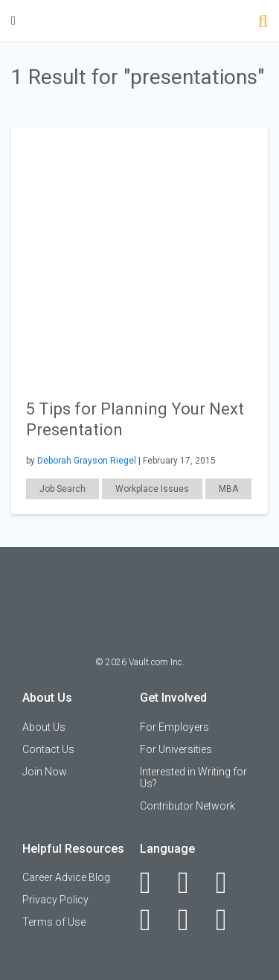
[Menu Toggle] (13, 20)
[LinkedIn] (192, 883)
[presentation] (139, 254)
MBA (228, 489)
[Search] (263, 23)
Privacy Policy (55, 900)
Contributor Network (187, 806)
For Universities (176, 749)
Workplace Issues (152, 489)
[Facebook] (154, 883)
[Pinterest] (192, 920)
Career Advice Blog (66, 877)
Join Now (45, 772)
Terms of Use (54, 922)
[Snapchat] (230, 920)
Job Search (62, 489)
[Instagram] (154, 920)
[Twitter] (230, 883)
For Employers (174, 727)
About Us (44, 727)
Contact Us (48, 749)
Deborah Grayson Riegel (87, 461)
